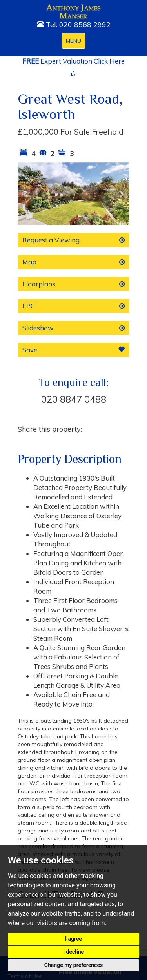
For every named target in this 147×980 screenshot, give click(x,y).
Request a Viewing (73, 240)
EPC (73, 306)
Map (73, 262)
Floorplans (73, 284)
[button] (26, 194)
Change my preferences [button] (73, 965)
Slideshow (73, 328)
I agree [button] (73, 939)
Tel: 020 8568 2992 (74, 25)
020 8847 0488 (74, 399)
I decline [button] (73, 952)
